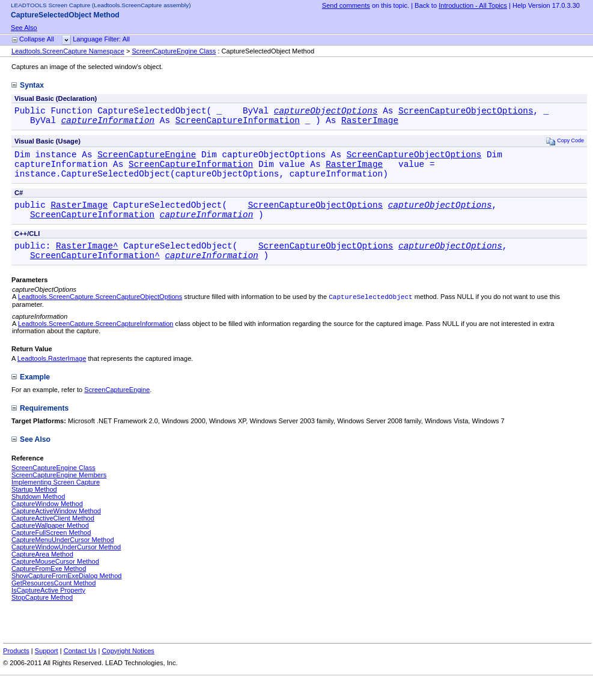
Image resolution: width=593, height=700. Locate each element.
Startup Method (34, 507)
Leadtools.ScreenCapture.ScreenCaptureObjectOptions (100, 314)
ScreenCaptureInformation (238, 123)
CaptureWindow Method (47, 521)
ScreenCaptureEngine (147, 159)
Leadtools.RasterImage (52, 376)
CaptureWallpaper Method (50, 543)
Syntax (28, 85)
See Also (24, 28)
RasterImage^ (87, 260)
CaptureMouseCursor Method (55, 579)
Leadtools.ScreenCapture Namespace (68, 51)
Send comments (346, 5)
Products (16, 668)
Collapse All (37, 39)
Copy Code (565, 144)
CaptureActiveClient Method (53, 536)
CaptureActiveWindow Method (56, 528)
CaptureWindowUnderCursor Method (66, 564)
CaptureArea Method (42, 572)
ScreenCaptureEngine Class (174, 51)
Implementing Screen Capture (56, 499)
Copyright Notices (128, 668)
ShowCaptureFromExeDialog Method (67, 593)
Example (31, 394)
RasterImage (370, 123)
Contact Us (80, 668)
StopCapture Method (42, 615)
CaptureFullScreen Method (51, 550)
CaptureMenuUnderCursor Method (63, 557)
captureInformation (108, 123)
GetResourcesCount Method (53, 600)
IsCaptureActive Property (48, 608)
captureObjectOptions (326, 112)
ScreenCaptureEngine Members (59, 492)
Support (47, 668)
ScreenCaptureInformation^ (95, 271)
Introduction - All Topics (473, 5)
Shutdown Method (38, 514)
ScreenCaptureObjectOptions (466, 112)
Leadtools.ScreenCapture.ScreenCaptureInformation (96, 341)
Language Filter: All (101, 39)
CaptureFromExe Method (49, 586)
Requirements (40, 426)
